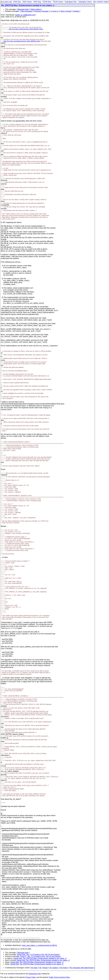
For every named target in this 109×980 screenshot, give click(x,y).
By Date (34, 968)
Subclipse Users (85, 2)
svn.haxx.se (6, 2)
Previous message (41, 11)
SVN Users (27, 2)
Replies (76, 11)
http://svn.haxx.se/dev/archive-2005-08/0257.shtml (26, 29)
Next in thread (66, 11)
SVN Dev (17, 2)
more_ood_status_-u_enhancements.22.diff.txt (39, 945)
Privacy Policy (31, 977)
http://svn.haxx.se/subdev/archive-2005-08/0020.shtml (22, 41)
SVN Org (37, 2)
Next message (27, 11)
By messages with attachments (82, 968)
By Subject (54, 968)
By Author (64, 968)
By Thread (44, 968)
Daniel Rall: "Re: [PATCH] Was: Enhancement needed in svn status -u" (40, 958)
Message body (23, 9)
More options (36, 9)
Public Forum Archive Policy (59, 977)
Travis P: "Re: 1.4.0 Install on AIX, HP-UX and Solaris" (40, 956)
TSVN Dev (47, 2)
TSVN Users (58, 2)
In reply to (54, 11)
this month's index (101, 2)
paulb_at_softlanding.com (25, 15)
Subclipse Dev (71, 2)
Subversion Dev (35, 974)
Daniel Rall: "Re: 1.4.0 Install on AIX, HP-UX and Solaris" (38, 955)
